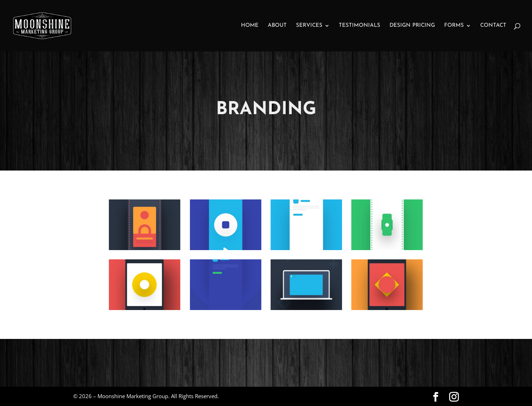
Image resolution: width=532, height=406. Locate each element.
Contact (493, 26)
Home (250, 26)
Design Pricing (412, 26)
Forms (454, 26)
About (277, 26)
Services (309, 26)
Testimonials (360, 26)
